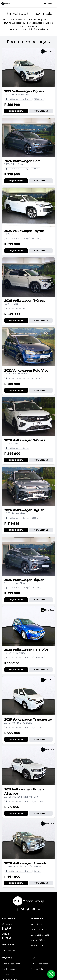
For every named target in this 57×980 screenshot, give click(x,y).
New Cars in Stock (40, 930)
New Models (37, 924)
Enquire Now (16, 111)
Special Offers (38, 940)
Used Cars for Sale (40, 935)
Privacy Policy (38, 969)
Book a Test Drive (11, 964)
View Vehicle (41, 111)
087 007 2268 (9, 951)
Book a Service (10, 969)
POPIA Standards (39, 964)
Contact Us (8, 974)
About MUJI (37, 946)
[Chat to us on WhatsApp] (51, 974)
